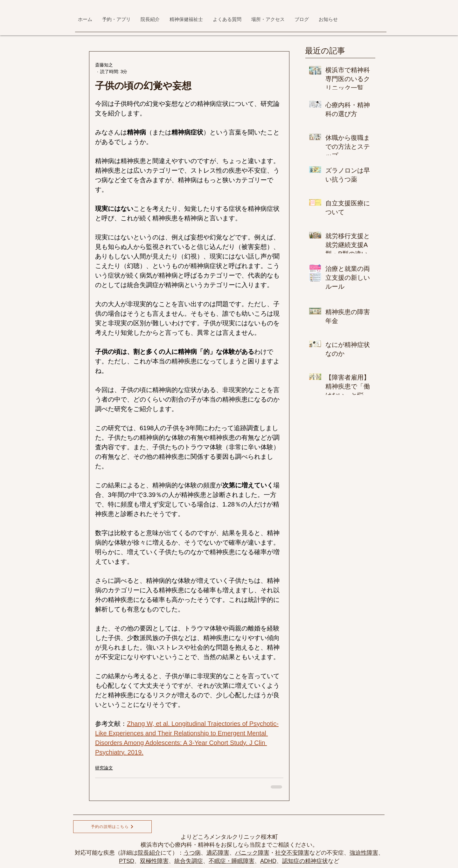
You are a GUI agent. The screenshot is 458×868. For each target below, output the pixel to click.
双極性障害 (154, 861)
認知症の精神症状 (305, 861)
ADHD (268, 861)
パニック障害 (252, 853)
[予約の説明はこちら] (112, 827)
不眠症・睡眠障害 (232, 861)
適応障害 (218, 853)
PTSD (127, 861)
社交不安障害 (292, 853)
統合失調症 (189, 861)
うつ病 (192, 853)
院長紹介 (149, 853)
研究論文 (104, 768)
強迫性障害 (364, 853)
